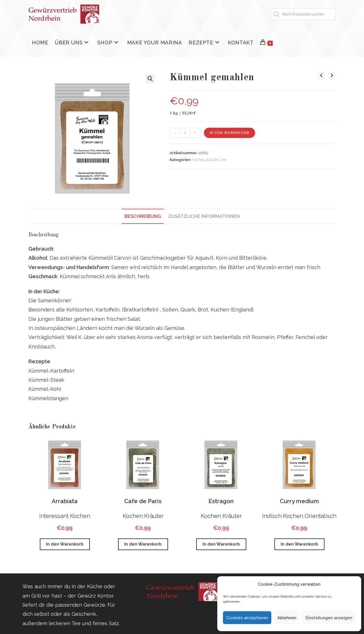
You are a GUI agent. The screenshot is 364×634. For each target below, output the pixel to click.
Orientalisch (320, 516)
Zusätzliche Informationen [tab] (204, 216)
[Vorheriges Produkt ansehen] (321, 76)
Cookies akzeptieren (247, 618)
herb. (144, 276)
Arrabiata (65, 501)
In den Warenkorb (229, 133)
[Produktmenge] (185, 133)
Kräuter (213, 160)
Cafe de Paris (143, 501)
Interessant (54, 516)
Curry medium (299, 501)
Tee (224, 160)
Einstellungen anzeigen (329, 618)
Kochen (199, 160)
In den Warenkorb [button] (65, 544)
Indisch (272, 516)
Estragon (221, 501)
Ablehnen (287, 618)
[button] (150, 79)
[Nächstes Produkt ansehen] (332, 76)
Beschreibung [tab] (143, 216)
